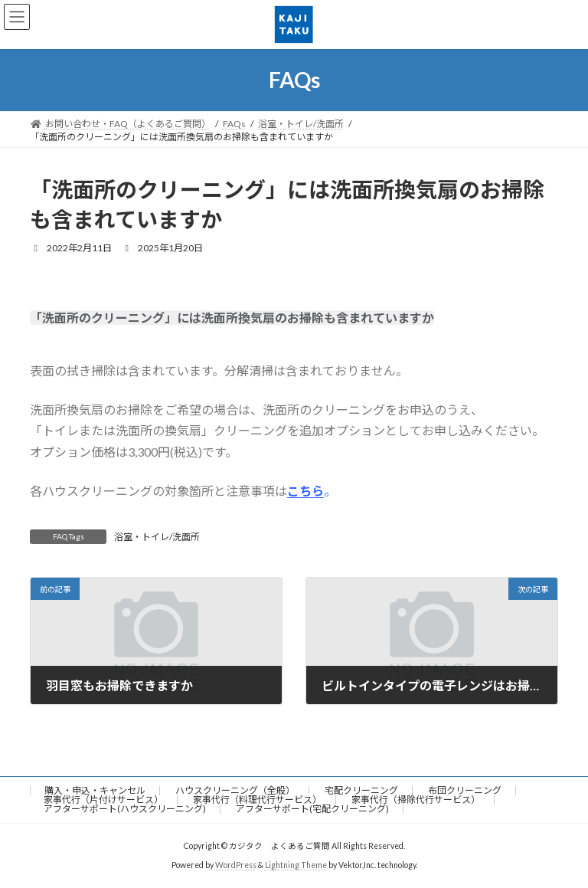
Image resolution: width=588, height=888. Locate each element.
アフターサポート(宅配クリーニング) (312, 809)
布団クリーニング (465, 790)
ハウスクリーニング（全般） (235, 790)
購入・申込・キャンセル (95, 790)
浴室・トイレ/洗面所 (157, 537)
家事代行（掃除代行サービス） (416, 800)
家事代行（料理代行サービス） (257, 800)
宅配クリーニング (361, 790)
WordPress (236, 865)
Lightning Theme (296, 865)
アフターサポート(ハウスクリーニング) (125, 809)
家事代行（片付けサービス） (103, 800)
